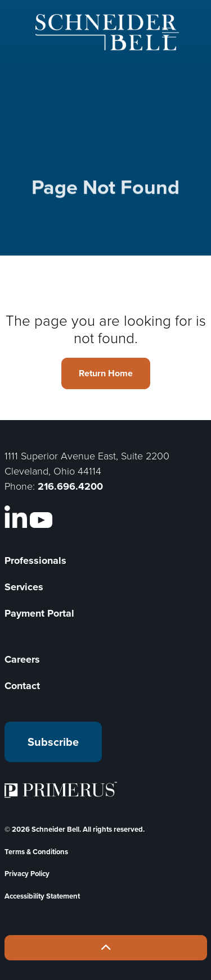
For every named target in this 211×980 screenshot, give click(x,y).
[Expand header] (170, 32)
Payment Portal (39, 613)
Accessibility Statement (42, 896)
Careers (22, 659)
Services (24, 587)
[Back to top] (106, 948)
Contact (22, 686)
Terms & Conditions (36, 852)
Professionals (35, 560)
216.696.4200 (70, 486)
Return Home (106, 373)
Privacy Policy (27, 874)
